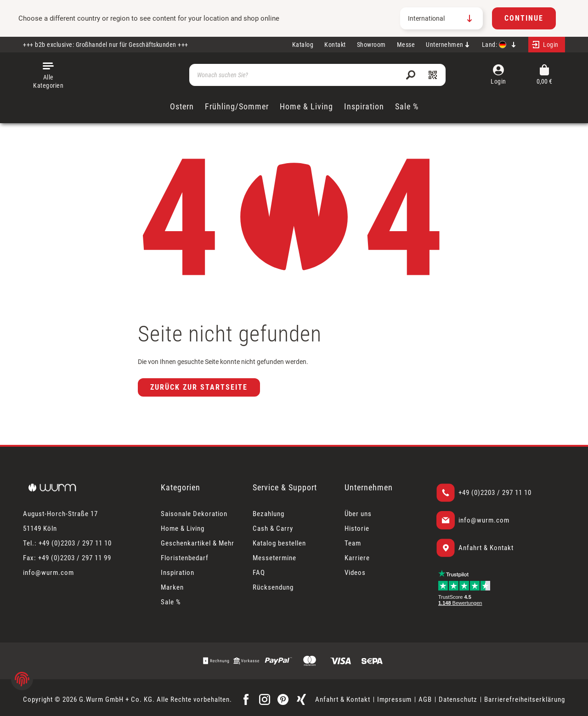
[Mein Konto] (547, 45)
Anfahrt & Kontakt (486, 548)
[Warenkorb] (544, 75)
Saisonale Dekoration (194, 514)
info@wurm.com (484, 520)
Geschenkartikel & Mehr (198, 543)
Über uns (358, 514)
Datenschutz (458, 699)
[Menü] (48, 75)
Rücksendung (273, 587)
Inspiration (178, 573)
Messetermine (274, 558)
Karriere (357, 558)
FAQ (259, 573)
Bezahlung (269, 514)
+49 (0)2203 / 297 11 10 (495, 493)
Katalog (303, 45)
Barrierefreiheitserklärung (525, 699)
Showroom (371, 45)
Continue (524, 18)
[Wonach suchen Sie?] (317, 75)
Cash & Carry (273, 528)
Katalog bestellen (279, 543)
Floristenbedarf (185, 558)
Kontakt (335, 45)
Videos (355, 573)
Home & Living (183, 528)
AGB (425, 699)
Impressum (394, 699)
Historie (357, 528)
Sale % (171, 602)
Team (353, 543)
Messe (406, 45)
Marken (172, 587)
